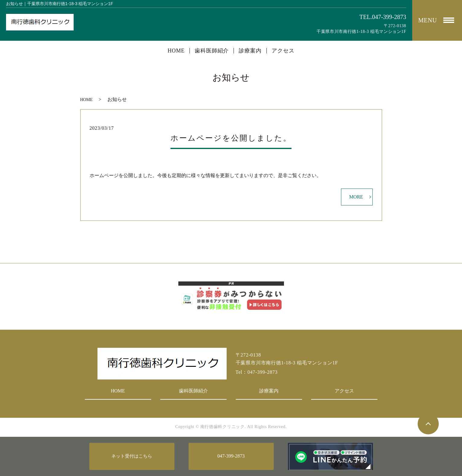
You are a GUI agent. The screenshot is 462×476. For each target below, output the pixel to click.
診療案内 (250, 51)
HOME (176, 51)
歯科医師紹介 (212, 51)
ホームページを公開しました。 (231, 138)
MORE (356, 197)
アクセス (283, 51)
